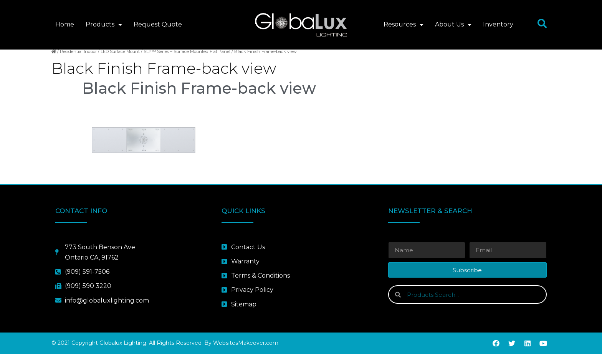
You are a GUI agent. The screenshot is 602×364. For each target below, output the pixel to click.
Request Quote (158, 24)
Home (65, 24)
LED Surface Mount (120, 62)
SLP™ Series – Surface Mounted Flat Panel (187, 62)
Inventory (498, 24)
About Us (453, 25)
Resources (404, 25)
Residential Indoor (78, 62)
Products (104, 25)
